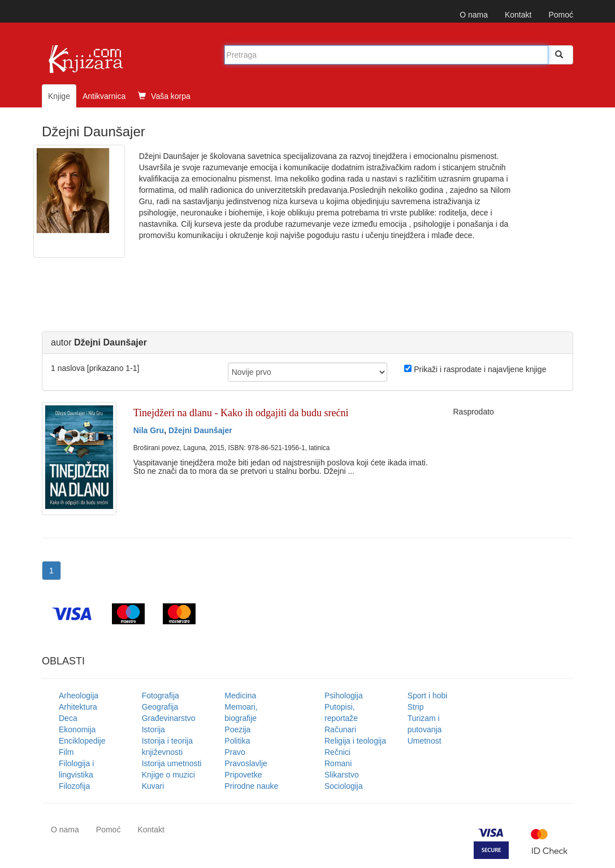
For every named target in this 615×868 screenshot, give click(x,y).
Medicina (240, 696)
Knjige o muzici (168, 775)
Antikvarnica (104, 96)
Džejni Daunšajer (200, 430)
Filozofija (74, 786)
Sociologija (344, 786)
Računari (340, 729)
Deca (68, 718)
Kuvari (153, 786)
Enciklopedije (82, 741)
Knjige (59, 96)
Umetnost (425, 741)
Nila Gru (149, 430)
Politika (237, 741)
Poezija (237, 729)
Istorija (153, 729)
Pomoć (561, 15)
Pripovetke (243, 775)
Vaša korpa (164, 96)
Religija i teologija (355, 741)
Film (66, 752)
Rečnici (337, 752)
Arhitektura (78, 707)
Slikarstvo (342, 775)
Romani (338, 763)
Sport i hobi (428, 696)
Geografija (160, 707)
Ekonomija (77, 729)
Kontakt (518, 15)
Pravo (235, 752)
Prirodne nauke (251, 786)
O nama (474, 15)
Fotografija (161, 696)
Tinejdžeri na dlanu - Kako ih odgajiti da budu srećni (241, 413)
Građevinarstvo (169, 718)
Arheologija (79, 696)
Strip (416, 707)
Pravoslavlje (246, 763)
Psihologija (344, 696)
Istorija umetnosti (172, 763)
